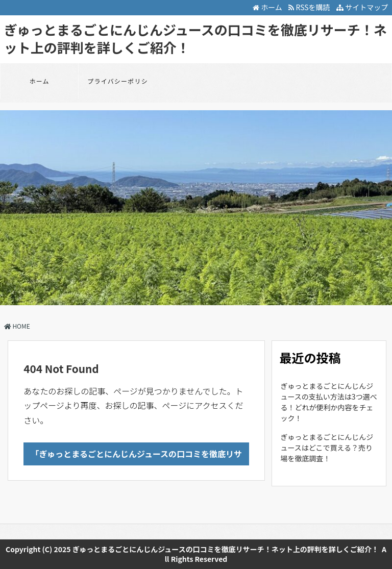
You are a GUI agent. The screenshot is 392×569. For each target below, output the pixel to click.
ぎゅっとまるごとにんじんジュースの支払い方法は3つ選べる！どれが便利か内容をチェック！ (329, 402)
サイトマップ (362, 7)
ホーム (267, 7)
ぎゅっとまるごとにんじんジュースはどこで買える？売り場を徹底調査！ (327, 448)
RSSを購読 (311, 7)
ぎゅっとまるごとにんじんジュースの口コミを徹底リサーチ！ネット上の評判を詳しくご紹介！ (195, 38)
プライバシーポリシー (118, 88)
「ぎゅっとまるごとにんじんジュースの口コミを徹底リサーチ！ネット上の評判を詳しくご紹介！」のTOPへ (137, 456)
